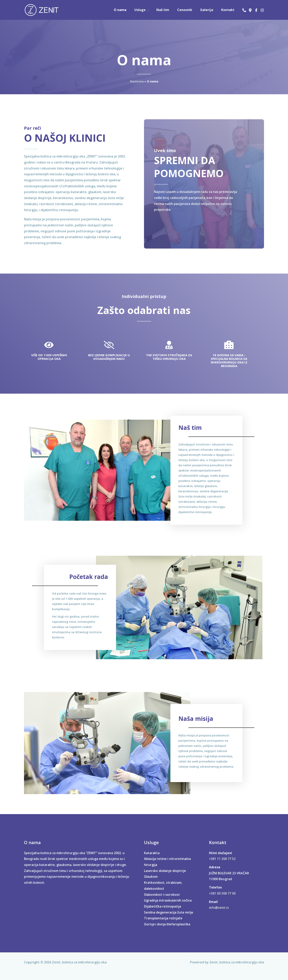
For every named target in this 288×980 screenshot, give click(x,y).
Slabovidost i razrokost (162, 892)
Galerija (209, 10)
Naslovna (137, 81)
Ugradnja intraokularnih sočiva (168, 898)
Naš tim (168, 10)
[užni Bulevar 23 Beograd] (250, 10)
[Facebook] (256, 10)
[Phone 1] (244, 10)
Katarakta (152, 851)
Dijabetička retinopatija (162, 904)
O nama (129, 10)
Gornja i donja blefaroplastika (167, 922)
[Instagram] (262, 10)
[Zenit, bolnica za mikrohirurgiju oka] (42, 10)
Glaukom (151, 874)
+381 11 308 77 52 (222, 857)
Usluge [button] (147, 10)
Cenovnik (189, 10)
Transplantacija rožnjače (163, 916)
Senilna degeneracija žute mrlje (169, 910)
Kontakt (229, 10)
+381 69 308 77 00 (222, 891)
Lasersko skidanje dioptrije (165, 868)
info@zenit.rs (219, 905)
